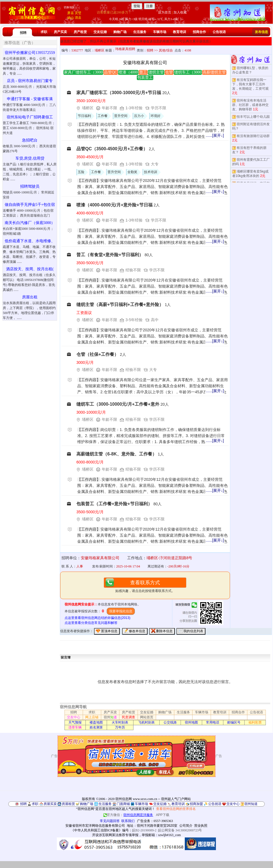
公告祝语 (219, 32)
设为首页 (165, 12)
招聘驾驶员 (30, 186)
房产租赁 (80, 32)
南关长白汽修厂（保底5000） (30, 223)
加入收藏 (180, 12)
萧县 (71, 13)
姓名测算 (96, 727)
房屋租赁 (68, 804)
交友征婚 (100, 32)
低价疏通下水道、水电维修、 (30, 241)
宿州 (110, 717)
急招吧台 (30, 140)
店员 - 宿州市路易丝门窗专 (30, 81)
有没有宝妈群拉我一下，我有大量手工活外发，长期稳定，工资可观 (250, 84)
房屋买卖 (50, 804)
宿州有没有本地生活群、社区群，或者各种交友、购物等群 (250, 105)
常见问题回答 (110, 821)
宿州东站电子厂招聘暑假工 (30, 117)
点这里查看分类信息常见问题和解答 (91, 623)
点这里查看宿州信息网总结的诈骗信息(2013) (97, 618)
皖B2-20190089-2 (144, 830)
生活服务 (140, 32)
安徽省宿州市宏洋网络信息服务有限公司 (95, 826)
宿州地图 (191, 722)
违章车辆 (75, 727)
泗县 (78, 18)
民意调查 (129, 717)
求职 (44, 32)
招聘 (23, 33)
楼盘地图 (96, 722)
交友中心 (74, 717)
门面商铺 (123, 804)
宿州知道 (251, 804)
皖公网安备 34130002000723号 (180, 830)
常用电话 (213, 722)
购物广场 (120, 32)
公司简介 (186, 826)
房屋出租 (30, 297)
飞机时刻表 (146, 722)
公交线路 (170, 722)
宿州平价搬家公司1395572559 (30, 53)
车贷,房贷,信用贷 (30, 158)
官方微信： (129, 815)
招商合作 (199, 32)
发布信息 (261, 32)
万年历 (120, 727)
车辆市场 (160, 32)
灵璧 (78, 13)
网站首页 (147, 717)
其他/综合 (166, 50)
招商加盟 (196, 804)
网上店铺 (92, 717)
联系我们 (128, 821)
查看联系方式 (145, 583)
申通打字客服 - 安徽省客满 (30, 99)
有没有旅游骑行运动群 (253, 136)
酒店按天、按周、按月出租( (30, 269)
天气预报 (75, 722)
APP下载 (163, 815)
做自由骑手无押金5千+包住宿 (30, 205)
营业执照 (201, 826)
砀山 (71, 18)
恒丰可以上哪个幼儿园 (253, 117)
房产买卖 (60, 32)
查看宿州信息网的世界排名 (176, 809)
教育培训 (180, 32)
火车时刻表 (120, 722)
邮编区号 (234, 722)
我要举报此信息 (121, 611)
